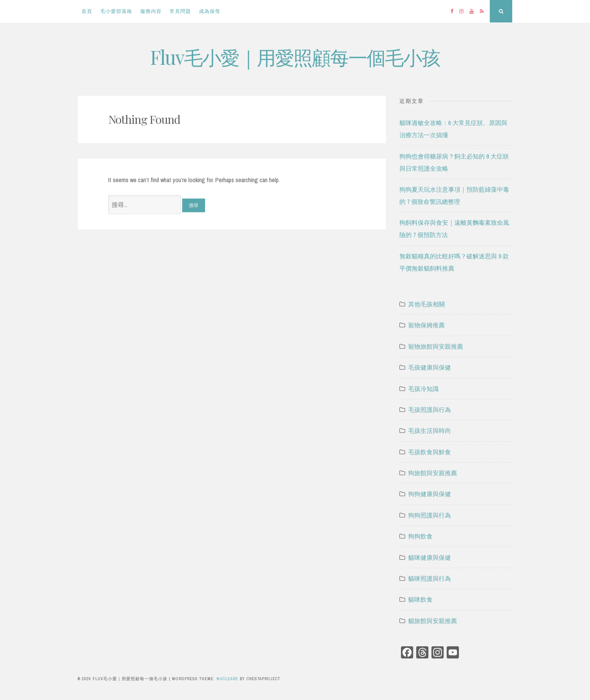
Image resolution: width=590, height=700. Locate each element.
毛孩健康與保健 (430, 367)
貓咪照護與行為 (430, 578)
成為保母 (210, 11)
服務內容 (151, 11)
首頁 (87, 11)
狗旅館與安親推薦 (433, 473)
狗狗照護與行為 (430, 515)
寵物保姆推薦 (426, 325)
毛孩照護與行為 (430, 410)
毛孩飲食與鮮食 (430, 452)
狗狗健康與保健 (430, 494)
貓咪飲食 (420, 599)
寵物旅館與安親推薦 (436, 346)
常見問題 (180, 11)
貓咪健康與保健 (430, 557)
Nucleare (227, 679)
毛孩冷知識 (423, 389)
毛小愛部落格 (116, 11)
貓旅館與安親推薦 (433, 621)
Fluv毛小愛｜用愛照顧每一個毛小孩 (295, 57)
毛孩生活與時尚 (430, 431)
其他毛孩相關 (426, 304)
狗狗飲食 (420, 536)
